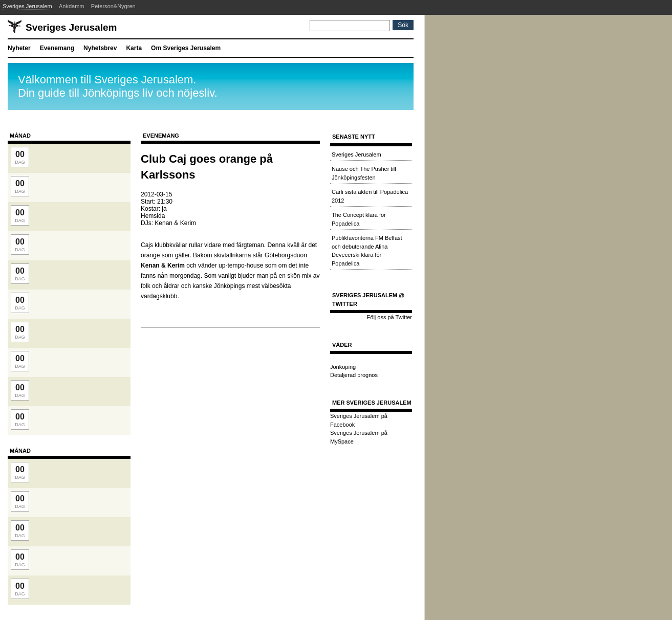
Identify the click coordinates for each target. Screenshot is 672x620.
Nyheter (19, 48)
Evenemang (57, 48)
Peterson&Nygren (113, 6)
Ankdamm (72, 6)
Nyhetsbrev (100, 48)
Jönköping (343, 367)
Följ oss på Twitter (389, 317)
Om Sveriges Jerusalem (186, 48)
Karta (134, 48)
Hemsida (153, 216)
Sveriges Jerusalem (27, 6)
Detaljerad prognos (354, 375)
